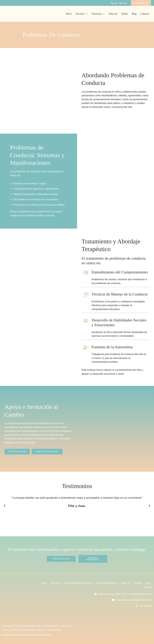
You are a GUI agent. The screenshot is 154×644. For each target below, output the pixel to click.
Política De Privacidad (24, 630)
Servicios (82, 14)
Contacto (145, 14)
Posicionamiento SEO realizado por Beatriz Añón (28, 635)
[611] (119, 3)
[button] (5, 506)
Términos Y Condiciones (51, 630)
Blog (134, 14)
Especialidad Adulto (115, 583)
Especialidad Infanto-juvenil (85, 583)
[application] (86, 14)
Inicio (69, 14)
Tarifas (124, 14)
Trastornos (98, 14)
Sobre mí (113, 14)
